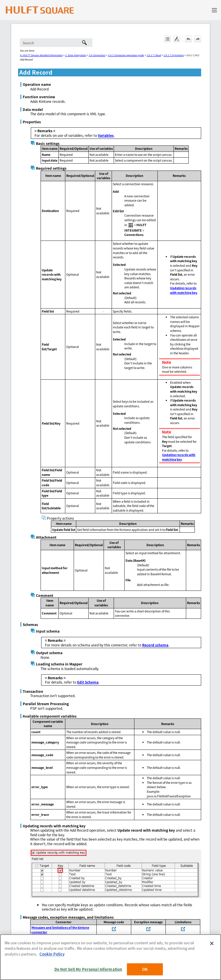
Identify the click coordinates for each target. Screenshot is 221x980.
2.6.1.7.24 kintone (174, 55)
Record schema (155, 645)
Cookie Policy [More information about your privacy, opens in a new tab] (52, 954)
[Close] (212, 943)
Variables (106, 135)
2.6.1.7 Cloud (154, 55)
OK (145, 969)
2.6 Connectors (97, 55)
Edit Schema (88, 682)
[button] (84, 43)
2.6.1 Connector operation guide (126, 55)
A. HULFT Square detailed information (41, 55)
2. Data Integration (76, 55)
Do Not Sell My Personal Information (88, 969)
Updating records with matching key (184, 290)
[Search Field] (56, 43)
